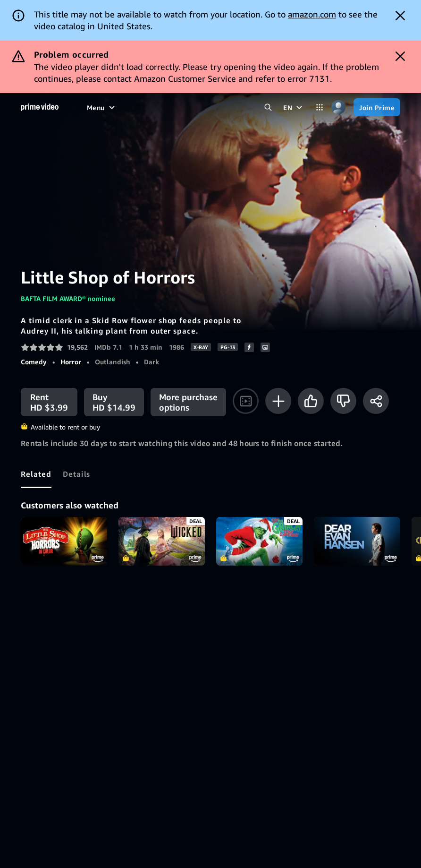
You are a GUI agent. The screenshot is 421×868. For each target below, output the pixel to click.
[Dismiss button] (400, 16)
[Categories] (320, 107)
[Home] (40, 107)
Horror (71, 362)
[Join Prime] (377, 107)
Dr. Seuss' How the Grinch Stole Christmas (259, 541)
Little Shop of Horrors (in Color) (64, 541)
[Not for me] (343, 401)
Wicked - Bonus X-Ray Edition (162, 541)
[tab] (36, 474)
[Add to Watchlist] (278, 401)
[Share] (376, 401)
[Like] (311, 401)
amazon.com (312, 14)
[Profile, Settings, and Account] (338, 107)
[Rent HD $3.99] (49, 402)
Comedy (34, 362)
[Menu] (102, 107)
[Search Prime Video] (268, 107)
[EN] (294, 107)
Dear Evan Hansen (357, 541)
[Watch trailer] (246, 401)
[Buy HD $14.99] (114, 402)
